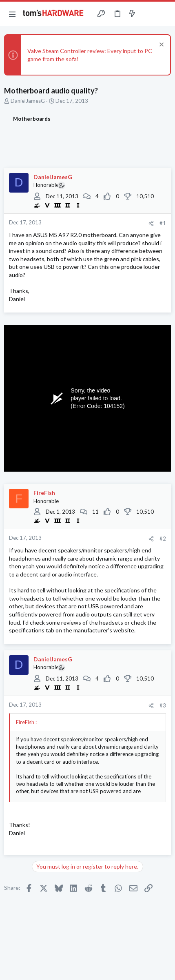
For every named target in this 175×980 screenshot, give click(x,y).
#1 (163, 223)
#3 (163, 705)
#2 (163, 539)
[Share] (151, 223)
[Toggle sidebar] (148, 14)
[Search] (164, 14)
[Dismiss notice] (161, 45)
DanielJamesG (28, 101)
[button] (12, 14)
